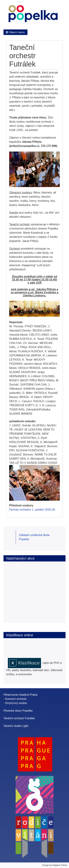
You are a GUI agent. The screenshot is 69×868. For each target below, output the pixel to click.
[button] (15, 32)
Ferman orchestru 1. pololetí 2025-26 (32, 510)
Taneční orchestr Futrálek (19, 718)
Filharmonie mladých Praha (20, 695)
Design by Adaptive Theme (55, 865)
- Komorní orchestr (15, 699)
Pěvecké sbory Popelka (18, 711)
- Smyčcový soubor (15, 703)
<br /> (28, 588)
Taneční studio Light (16, 726)
